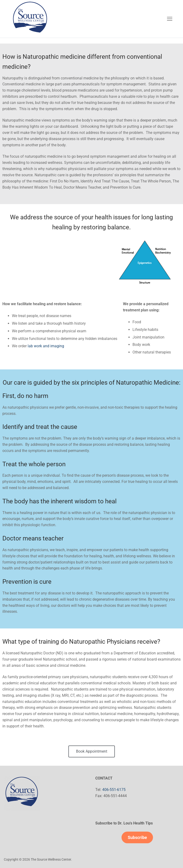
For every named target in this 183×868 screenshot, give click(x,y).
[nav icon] (170, 19)
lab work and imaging (46, 346)
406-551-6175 (114, 790)
